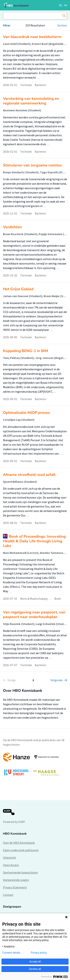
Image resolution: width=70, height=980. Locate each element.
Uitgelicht (10, 857)
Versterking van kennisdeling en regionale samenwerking (31, 101)
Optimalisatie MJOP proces (26, 413)
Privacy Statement (15, 887)
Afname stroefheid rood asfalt (29, 475)
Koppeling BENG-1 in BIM (25, 351)
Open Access (11, 865)
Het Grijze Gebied (18, 289)
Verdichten (12, 227)
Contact (8, 895)
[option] (35, 766)
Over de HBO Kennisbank (19, 843)
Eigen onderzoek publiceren (21, 850)
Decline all (35, 969)
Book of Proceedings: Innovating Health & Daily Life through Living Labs (34, 541)
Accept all (35, 962)
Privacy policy (39, 953)
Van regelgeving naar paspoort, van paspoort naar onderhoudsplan (34, 615)
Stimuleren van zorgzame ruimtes (32, 165)
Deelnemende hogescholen (20, 872)
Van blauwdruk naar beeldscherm (32, 37)
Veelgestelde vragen (16, 880)
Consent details (11, 953)
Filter (7, 25)
